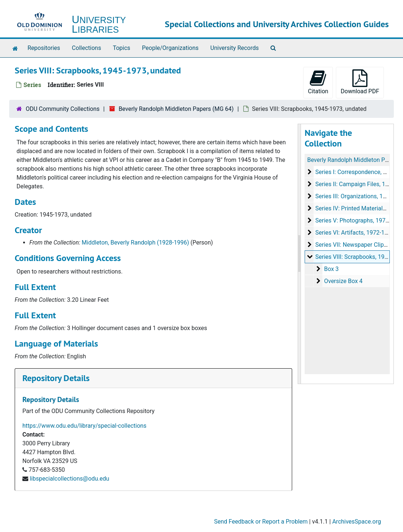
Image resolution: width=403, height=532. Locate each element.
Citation (318, 82)
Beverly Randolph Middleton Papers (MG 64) (176, 109)
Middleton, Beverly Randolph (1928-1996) (135, 243)
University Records (235, 48)
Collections (87, 48)
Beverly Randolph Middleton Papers (353, 160)
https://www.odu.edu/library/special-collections (84, 426)
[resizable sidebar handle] (299, 254)
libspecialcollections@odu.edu (70, 479)
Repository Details (56, 378)
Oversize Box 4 (343, 281)
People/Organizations (170, 48)
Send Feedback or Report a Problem (261, 522)
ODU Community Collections (63, 109)
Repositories (44, 48)
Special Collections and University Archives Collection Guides (277, 24)
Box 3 (331, 269)
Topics (121, 48)
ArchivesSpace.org (357, 522)
